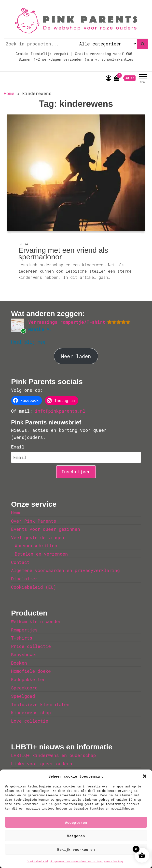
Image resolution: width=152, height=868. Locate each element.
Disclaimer (24, 579)
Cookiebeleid (37, 861)
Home (9, 93)
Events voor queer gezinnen (46, 529)
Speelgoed (23, 696)
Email (18, 447)
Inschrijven (76, 472)
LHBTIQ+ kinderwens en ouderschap (54, 755)
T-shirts (22, 638)
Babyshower (24, 655)
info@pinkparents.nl (60, 411)
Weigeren (76, 836)
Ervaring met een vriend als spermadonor (63, 253)
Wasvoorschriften (36, 546)
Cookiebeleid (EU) (34, 587)
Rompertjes (24, 630)
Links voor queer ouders (41, 764)
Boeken (19, 663)
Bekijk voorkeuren (76, 849)
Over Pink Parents (34, 521)
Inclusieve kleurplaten (40, 704)
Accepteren (76, 822)
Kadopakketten (28, 679)
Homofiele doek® (31, 671)
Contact (20, 562)
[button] (145, 776)
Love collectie (30, 721)
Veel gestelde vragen (38, 537)
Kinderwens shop (31, 713)
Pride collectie (31, 646)
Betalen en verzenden (41, 554)
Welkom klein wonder (36, 621)
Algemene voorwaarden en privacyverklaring (87, 861)
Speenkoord (24, 688)
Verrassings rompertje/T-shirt (67, 322)
